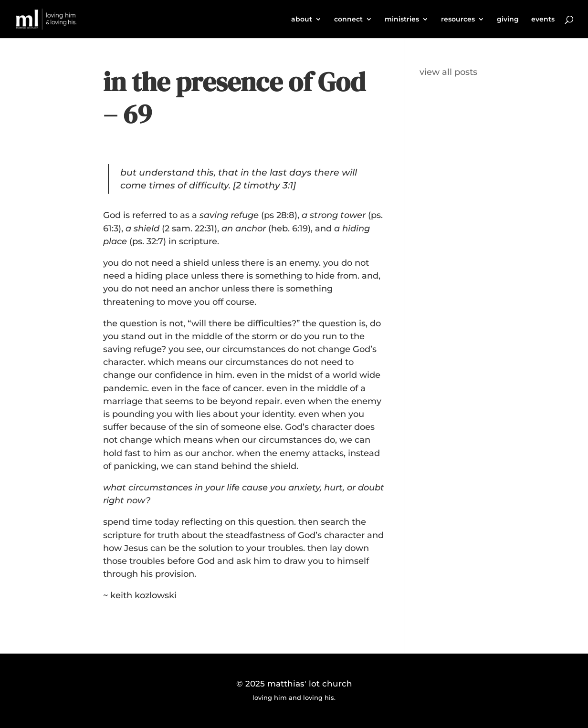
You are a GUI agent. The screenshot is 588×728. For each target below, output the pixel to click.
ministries (402, 20)
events (543, 20)
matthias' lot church (310, 684)
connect (348, 20)
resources (458, 20)
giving (508, 20)
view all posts (448, 72)
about (302, 20)
